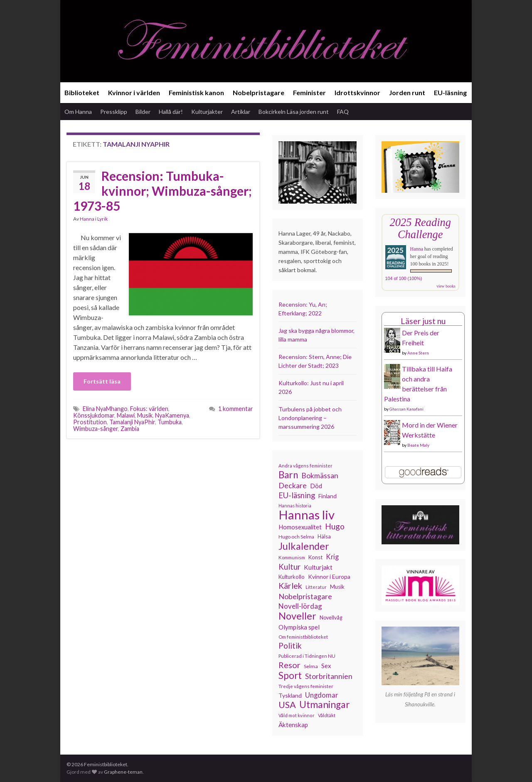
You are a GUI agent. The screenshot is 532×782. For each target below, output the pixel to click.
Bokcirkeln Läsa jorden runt (294, 112)
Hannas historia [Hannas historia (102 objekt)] (295, 505)
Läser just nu (423, 321)
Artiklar (241, 112)
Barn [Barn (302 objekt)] (288, 475)
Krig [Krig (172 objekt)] (332, 557)
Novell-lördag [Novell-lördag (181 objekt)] (300, 606)
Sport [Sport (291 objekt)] (290, 676)
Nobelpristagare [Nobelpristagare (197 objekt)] (305, 596)
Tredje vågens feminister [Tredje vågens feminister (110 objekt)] (306, 686)
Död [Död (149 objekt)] (316, 486)
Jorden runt (407, 92)
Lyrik (102, 219)
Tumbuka (170, 422)
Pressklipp (114, 112)
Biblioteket (82, 92)
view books (446, 286)
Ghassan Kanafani (406, 409)
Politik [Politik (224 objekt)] (290, 646)
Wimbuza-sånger (96, 429)
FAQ (343, 112)
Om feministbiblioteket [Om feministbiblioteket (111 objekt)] (303, 637)
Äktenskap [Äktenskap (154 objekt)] (293, 725)
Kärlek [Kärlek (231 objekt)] (290, 586)
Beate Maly (418, 445)
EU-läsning (450, 92)
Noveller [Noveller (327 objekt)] (297, 616)
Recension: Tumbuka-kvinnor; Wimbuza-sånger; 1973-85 (163, 191)
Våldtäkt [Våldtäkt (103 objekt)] (327, 715)
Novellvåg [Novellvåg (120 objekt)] (331, 618)
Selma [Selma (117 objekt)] (311, 666)
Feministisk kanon (196, 92)
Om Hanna (78, 112)
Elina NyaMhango (105, 409)
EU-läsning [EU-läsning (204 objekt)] (297, 495)
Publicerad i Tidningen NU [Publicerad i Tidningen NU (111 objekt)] (307, 656)
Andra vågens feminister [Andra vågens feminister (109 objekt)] (305, 466)
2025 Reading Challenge (420, 228)
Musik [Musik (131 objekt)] (337, 587)
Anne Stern (418, 353)
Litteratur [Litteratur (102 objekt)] (316, 587)
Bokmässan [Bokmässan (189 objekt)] (320, 476)
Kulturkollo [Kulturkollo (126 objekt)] (292, 577)
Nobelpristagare (259, 92)
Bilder (143, 112)
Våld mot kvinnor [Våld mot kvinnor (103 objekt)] (297, 715)
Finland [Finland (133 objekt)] (328, 496)
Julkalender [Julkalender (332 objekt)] (304, 546)
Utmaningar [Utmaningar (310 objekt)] (325, 705)
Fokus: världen (149, 409)
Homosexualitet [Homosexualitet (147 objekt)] (300, 527)
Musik (145, 415)
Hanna (87, 219)
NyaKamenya (172, 415)
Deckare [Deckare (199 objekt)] (293, 485)
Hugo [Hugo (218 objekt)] (335, 526)
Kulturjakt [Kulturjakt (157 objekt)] (318, 567)
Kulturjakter (207, 112)
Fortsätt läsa (102, 381)
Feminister (309, 92)
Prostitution (90, 422)
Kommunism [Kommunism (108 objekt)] (292, 557)
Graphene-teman (123, 772)
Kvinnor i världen (134, 92)
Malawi (126, 415)
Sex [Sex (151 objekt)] (326, 666)
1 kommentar (236, 409)
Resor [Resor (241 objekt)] (289, 665)
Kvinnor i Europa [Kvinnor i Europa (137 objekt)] (329, 577)
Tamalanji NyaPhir (132, 422)
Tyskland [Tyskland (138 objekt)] (290, 695)
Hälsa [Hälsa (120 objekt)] (324, 537)
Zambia (130, 429)
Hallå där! (171, 112)
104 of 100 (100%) (404, 278)
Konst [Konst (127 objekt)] (315, 557)
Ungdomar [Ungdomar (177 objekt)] (322, 695)
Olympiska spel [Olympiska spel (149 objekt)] (299, 627)
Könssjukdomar (94, 415)
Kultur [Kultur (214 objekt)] (289, 567)
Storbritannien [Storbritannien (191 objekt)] (329, 676)
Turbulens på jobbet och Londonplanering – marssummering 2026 (310, 418)
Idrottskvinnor (357, 92)
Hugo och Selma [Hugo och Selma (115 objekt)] (296, 537)
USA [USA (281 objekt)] (287, 705)
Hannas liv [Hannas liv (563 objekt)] (307, 515)
